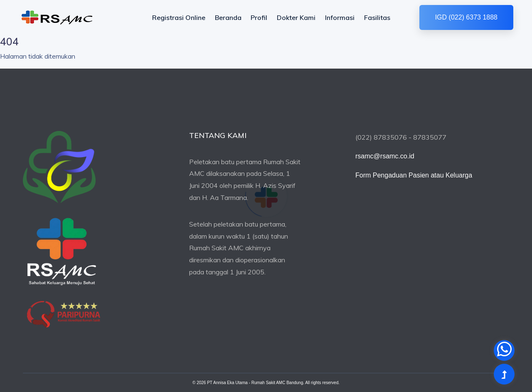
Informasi (340, 17)
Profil (259, 17)
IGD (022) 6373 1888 (466, 17)
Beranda (228, 17)
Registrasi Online (179, 17)
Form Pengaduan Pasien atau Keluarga (414, 175)
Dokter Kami (296, 17)
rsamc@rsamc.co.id (385, 156)
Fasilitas (377, 17)
